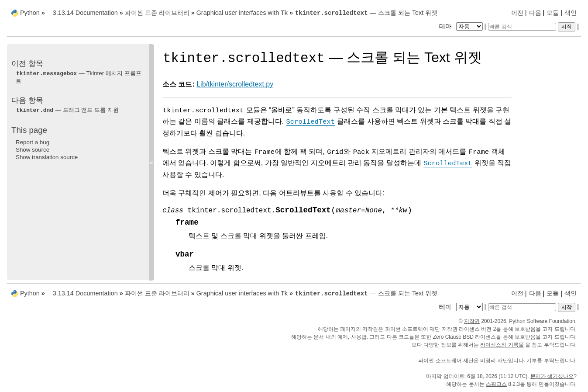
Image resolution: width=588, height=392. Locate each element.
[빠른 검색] (522, 27)
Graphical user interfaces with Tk (242, 13)
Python (30, 13)
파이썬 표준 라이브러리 (157, 13)
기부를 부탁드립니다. (552, 361)
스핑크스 (496, 384)
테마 (462, 26)
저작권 (472, 321)
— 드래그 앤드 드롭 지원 (67, 110)
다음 (535, 13)
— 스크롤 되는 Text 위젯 (366, 13)
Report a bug (33, 142)
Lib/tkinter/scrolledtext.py (235, 84)
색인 (571, 13)
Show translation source (47, 157)
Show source (33, 150)
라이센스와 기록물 (502, 345)
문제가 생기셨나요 (552, 376)
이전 (517, 13)
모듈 (553, 13)
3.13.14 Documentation (85, 13)
